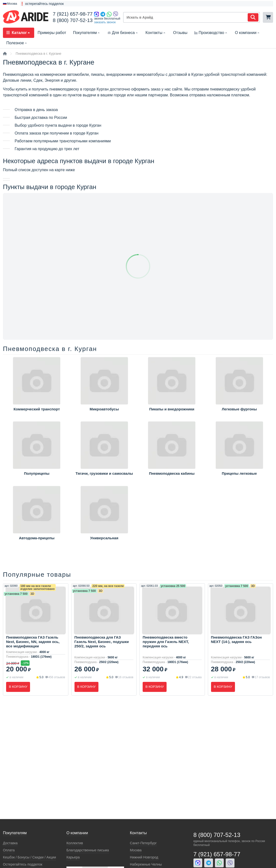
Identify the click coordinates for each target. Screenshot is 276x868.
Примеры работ (52, 33)
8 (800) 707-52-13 (73, 20)
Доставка (10, 843)
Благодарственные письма (88, 850)
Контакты (156, 33)
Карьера (73, 857)
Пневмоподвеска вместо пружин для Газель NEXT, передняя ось (166, 642)
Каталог (19, 33)
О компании (248, 33)
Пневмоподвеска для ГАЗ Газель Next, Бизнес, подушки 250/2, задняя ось (102, 642)
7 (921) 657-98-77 (73, 14)
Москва (136, 850)
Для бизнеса (123, 33)
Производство (211, 33)
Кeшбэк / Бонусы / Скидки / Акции (29, 857)
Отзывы (180, 33)
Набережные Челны (146, 864)
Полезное (17, 43)
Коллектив (75, 843)
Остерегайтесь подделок (23, 864)
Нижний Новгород (144, 857)
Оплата (9, 850)
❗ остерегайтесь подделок (42, 4)
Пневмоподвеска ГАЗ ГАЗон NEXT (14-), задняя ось (236, 639)
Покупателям (87, 33)
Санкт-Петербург (143, 843)
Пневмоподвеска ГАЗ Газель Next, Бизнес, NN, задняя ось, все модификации (33, 642)
